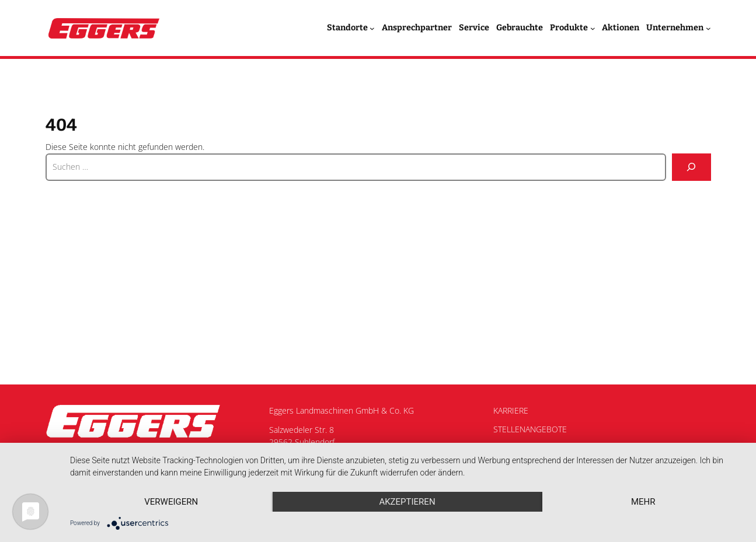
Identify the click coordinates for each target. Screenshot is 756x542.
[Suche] (691, 167)
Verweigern (171, 502)
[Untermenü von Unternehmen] (708, 28)
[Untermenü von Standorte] (372, 28)
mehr (643, 502)
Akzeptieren (407, 502)
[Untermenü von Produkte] (593, 28)
